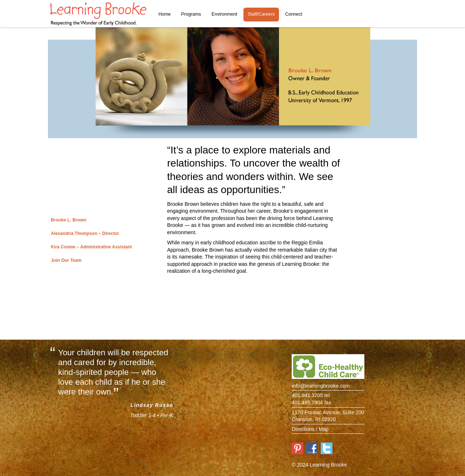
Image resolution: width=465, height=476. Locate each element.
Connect (294, 14)
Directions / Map (310, 429)
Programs (191, 14)
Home (165, 14)
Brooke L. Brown (68, 220)
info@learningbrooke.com (321, 386)
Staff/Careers (261, 14)
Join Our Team (66, 260)
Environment (224, 14)
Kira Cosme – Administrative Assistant (91, 247)
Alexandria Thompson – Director (85, 233)
